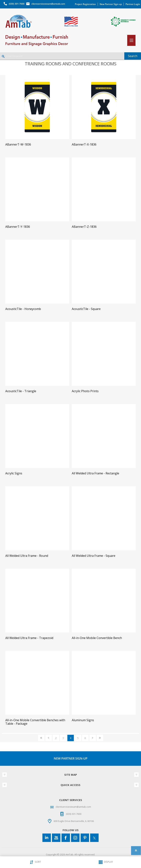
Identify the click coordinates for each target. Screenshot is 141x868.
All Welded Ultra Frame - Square (94, 556)
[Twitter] (94, 838)
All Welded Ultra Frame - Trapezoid (29, 638)
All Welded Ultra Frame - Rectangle (95, 473)
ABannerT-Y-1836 (18, 227)
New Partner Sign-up (111, 4)
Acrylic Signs (14, 473)
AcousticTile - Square (86, 309)
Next (93, 738)
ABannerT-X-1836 (84, 145)
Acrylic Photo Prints (85, 391)
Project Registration (85, 4)
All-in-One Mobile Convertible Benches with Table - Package (35, 722)
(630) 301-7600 (17, 4)
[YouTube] (56, 838)
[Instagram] (75, 838)
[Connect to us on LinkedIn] (47, 838)
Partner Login (133, 4)
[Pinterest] (85, 838)
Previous (49, 738)
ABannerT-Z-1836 (84, 227)
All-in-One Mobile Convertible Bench (97, 638)
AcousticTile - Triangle (21, 391)
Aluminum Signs (83, 720)
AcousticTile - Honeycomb (23, 309)
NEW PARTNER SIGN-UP (71, 758)
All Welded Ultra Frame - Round (27, 556)
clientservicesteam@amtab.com (48, 4)
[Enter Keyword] (62, 56)
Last (100, 738)
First (41, 738)
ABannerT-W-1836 (18, 145)
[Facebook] (66, 838)
